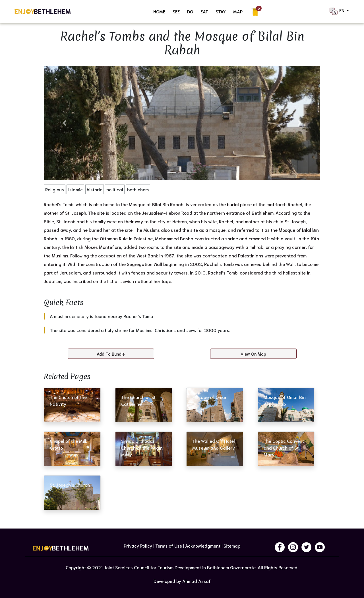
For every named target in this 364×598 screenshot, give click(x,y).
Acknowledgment (203, 545)
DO (190, 11)
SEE (176, 11)
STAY (221, 11)
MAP (238, 11)
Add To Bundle (111, 354)
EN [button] (337, 11)
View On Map (253, 354)
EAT (204, 11)
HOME (159, 11)
